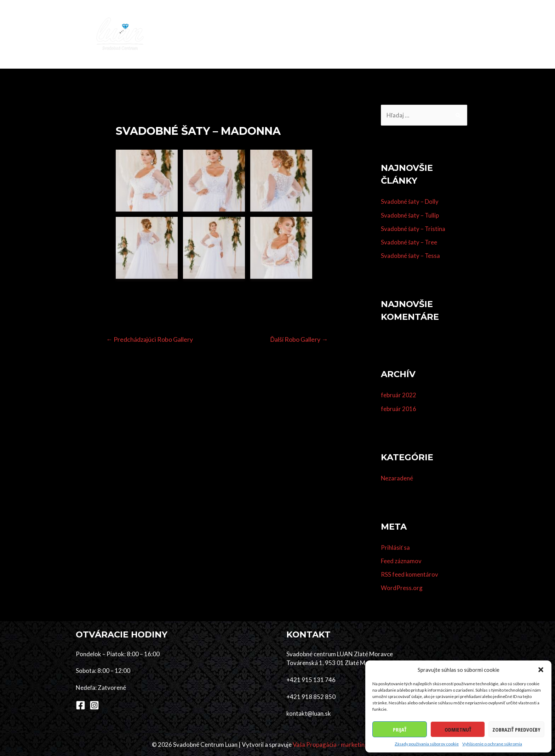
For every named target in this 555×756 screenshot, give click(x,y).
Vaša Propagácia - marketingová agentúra (348, 745)
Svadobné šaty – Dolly (410, 202)
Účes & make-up (308, 34)
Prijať (400, 729)
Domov (201, 34)
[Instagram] (94, 705)
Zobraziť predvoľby (516, 729)
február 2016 (399, 409)
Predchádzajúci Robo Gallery (150, 339)
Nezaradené (397, 478)
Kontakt (462, 34)
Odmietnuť (458, 729)
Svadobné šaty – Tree (409, 242)
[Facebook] (81, 705)
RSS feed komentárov (410, 574)
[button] (541, 670)
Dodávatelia (356, 34)
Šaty (263, 34)
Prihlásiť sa (395, 547)
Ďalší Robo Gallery (298, 339)
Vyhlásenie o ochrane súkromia (492, 744)
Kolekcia (234, 34)
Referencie (398, 34)
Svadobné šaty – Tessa (411, 256)
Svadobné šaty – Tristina (413, 229)
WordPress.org (402, 588)
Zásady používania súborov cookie (427, 744)
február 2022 (399, 395)
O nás (431, 34)
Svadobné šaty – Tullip (410, 215)
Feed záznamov (401, 561)
